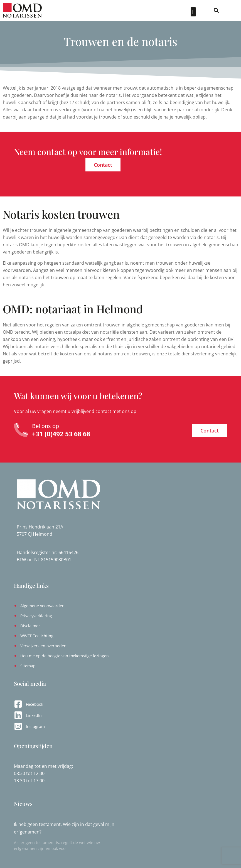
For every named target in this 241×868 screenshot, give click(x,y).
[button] (205, 12)
